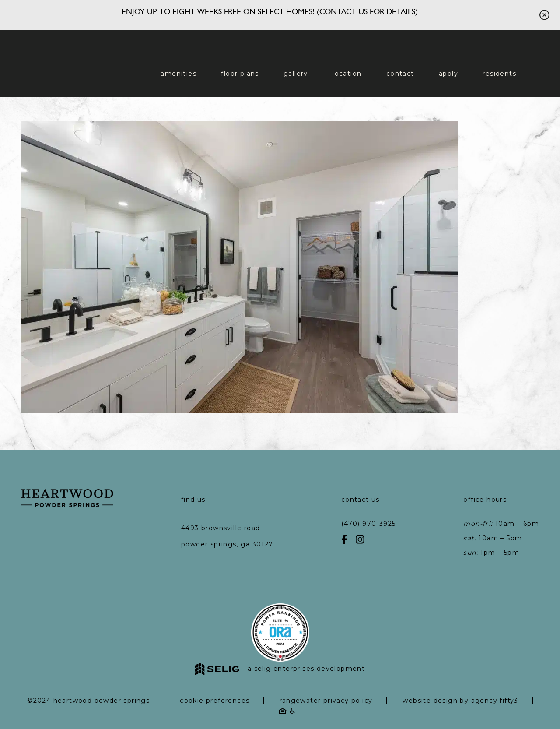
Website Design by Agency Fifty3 (460, 701)
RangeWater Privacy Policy (326, 701)
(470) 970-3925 (369, 524)
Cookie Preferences (215, 701)
